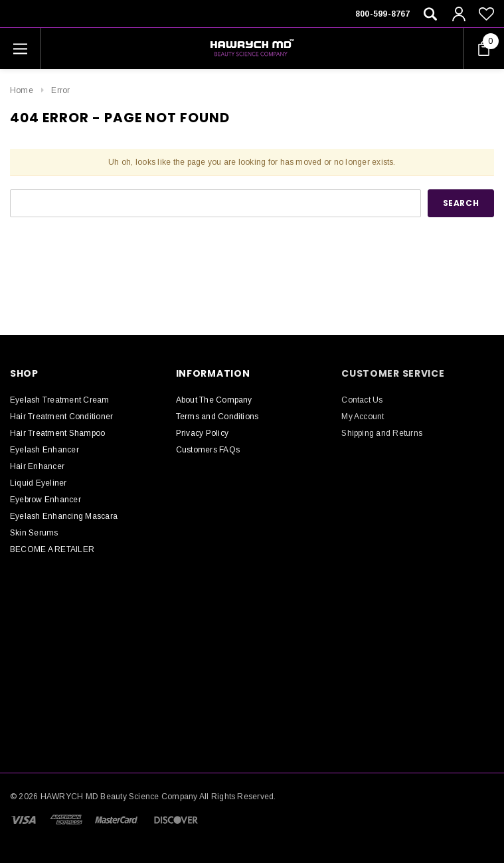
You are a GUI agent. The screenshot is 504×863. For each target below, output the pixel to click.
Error (60, 90)
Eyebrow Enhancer (45, 500)
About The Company (214, 400)
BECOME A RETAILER (52, 549)
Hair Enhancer (37, 466)
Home (22, 90)
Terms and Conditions (217, 417)
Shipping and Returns (382, 433)
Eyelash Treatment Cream (60, 400)
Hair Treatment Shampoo (57, 433)
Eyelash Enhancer (44, 450)
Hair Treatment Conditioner (61, 417)
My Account (363, 417)
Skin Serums (34, 533)
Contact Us (362, 400)
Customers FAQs (208, 450)
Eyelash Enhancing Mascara (64, 516)
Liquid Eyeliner (39, 483)
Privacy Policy (202, 433)
